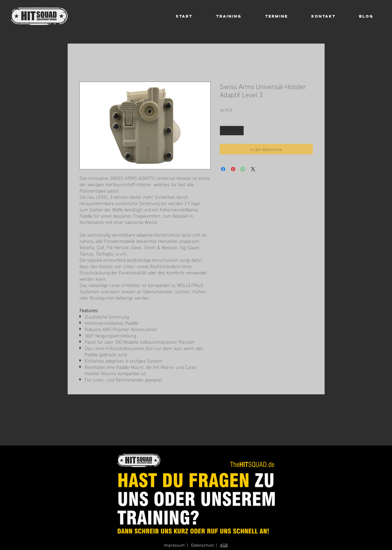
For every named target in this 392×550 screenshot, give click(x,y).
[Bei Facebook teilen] (223, 169)
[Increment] (240, 131)
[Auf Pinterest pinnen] (233, 169)
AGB (224, 546)
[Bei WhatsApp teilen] (243, 169)
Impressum (174, 546)
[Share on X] (253, 169)
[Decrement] (224, 131)
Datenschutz (202, 546)
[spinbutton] (232, 131)
